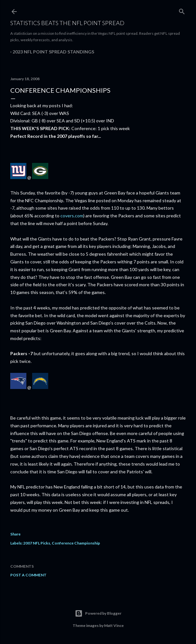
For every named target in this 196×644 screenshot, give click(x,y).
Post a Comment (28, 575)
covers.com (72, 216)
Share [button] (15, 534)
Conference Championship (76, 543)
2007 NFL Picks (37, 543)
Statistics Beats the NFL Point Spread (67, 23)
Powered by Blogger (98, 613)
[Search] (182, 10)
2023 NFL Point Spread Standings (53, 52)
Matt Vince (114, 625)
